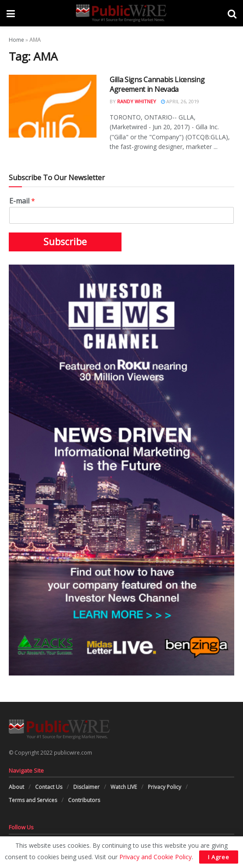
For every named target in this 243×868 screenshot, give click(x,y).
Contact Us (49, 787)
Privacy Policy (164, 787)
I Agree (219, 857)
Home (16, 40)
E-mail (22, 201)
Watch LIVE (124, 787)
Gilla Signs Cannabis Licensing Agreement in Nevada (157, 84)
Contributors (84, 800)
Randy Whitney (137, 101)
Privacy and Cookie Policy (155, 857)
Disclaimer (86, 787)
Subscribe (65, 242)
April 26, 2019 (180, 101)
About (16, 787)
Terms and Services (33, 800)
